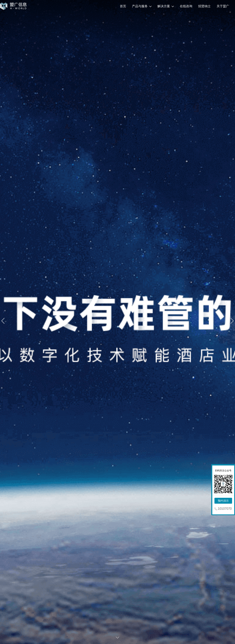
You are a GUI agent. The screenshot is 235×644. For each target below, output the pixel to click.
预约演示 (223, 501)
